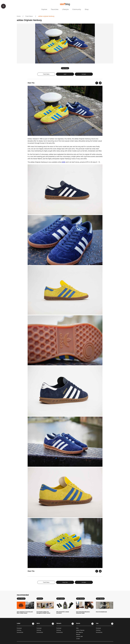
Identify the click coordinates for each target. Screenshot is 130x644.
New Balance (80, 632)
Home (19, 16)
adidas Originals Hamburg (46, 16)
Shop (87, 9)
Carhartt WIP (79, 637)
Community (77, 9)
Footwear (40, 599)
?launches (55, 9)
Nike (77, 628)
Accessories (20, 632)
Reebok (78, 634)
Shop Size (65, 582)
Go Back (84, 74)
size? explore (61, 599)
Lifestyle (65, 9)
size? (65, 74)
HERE (63, 162)
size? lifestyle (21, 599)
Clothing (19, 630)
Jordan (78, 639)
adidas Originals (80, 630)
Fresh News (29, 16)
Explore (44, 9)
